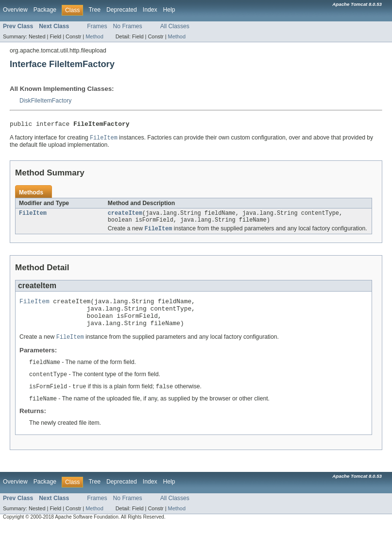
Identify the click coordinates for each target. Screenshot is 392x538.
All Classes (175, 26)
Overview (15, 10)
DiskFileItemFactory (45, 101)
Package (45, 10)
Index (150, 10)
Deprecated (122, 10)
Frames (97, 26)
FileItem (33, 216)
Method (94, 36)
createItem (125, 216)
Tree (94, 10)
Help (169, 10)
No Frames (128, 26)
